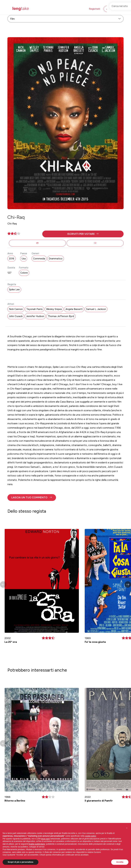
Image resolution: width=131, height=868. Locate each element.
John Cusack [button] (16, 316)
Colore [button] (24, 273)
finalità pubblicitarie (37, 844)
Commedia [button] (39, 259)
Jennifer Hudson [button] (35, 316)
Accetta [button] (120, 862)
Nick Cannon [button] (16, 309)
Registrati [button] (94, 9)
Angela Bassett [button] (74, 309)
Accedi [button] (110, 9)
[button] (83, 234)
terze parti (45, 839)
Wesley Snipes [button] (54, 309)
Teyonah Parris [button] (34, 309)
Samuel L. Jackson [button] (96, 309)
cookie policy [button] (91, 836)
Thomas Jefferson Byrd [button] (61, 316)
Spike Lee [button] (14, 289)
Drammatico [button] (56, 259)
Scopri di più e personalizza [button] (20, 862)
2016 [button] (12, 259)
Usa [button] (24, 259)
